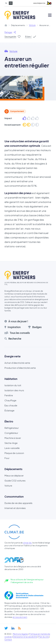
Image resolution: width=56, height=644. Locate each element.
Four (7, 458)
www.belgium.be (39, 3)
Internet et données (15, 508)
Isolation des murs (14, 390)
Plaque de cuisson (14, 453)
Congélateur (11, 433)
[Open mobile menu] (50, 15)
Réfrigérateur (12, 428)
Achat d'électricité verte (17, 363)
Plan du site (44, 637)
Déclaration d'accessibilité (25, 637)
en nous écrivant (20, 617)
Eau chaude (11, 405)
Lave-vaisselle (12, 448)
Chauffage (10, 400)
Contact (8, 640)
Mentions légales (20, 634)
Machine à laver (13, 438)
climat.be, (27, 543)
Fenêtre (9, 395)
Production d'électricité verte (20, 368)
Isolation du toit (13, 385)
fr (11, 3)
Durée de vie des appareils (18, 503)
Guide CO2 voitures (15, 480)
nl (6, 3)
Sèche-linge (11, 443)
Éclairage (9, 410)
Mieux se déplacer (14, 475)
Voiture (32, 25)
